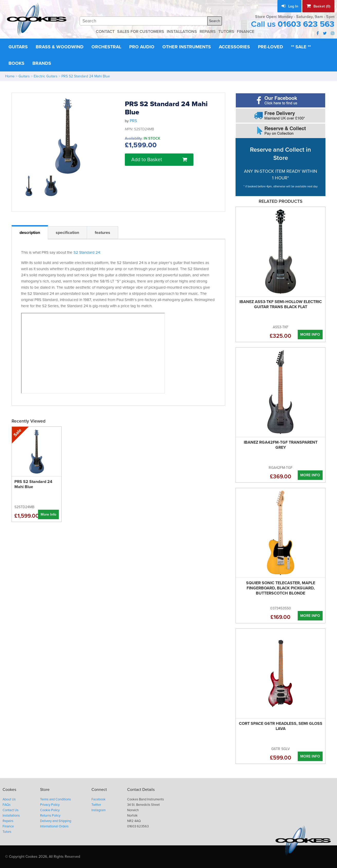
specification (67, 233)
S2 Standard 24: (87, 252)
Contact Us (11, 810)
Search (215, 21)
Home (10, 76)
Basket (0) (318, 6)
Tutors (7, 832)
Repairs (8, 821)
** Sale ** (301, 47)
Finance (8, 826)
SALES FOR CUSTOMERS (141, 32)
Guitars (18, 47)
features (102, 233)
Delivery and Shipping (56, 821)
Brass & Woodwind (60, 47)
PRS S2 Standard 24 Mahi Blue (86, 76)
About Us (9, 799)
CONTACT (105, 32)
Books (16, 63)
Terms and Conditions (55, 799)
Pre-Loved (270, 47)
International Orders (54, 826)
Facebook (99, 799)
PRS (133, 121)
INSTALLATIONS (182, 32)
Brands (42, 63)
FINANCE (246, 32)
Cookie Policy (50, 810)
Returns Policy (50, 816)
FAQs (7, 805)
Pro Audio (142, 47)
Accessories (234, 47)
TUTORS (226, 32)
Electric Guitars (46, 76)
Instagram (99, 810)
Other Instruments (187, 47)
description (30, 233)
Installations (11, 816)
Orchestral (106, 47)
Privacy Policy (50, 805)
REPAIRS (208, 32)
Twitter (96, 805)
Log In (290, 6)
